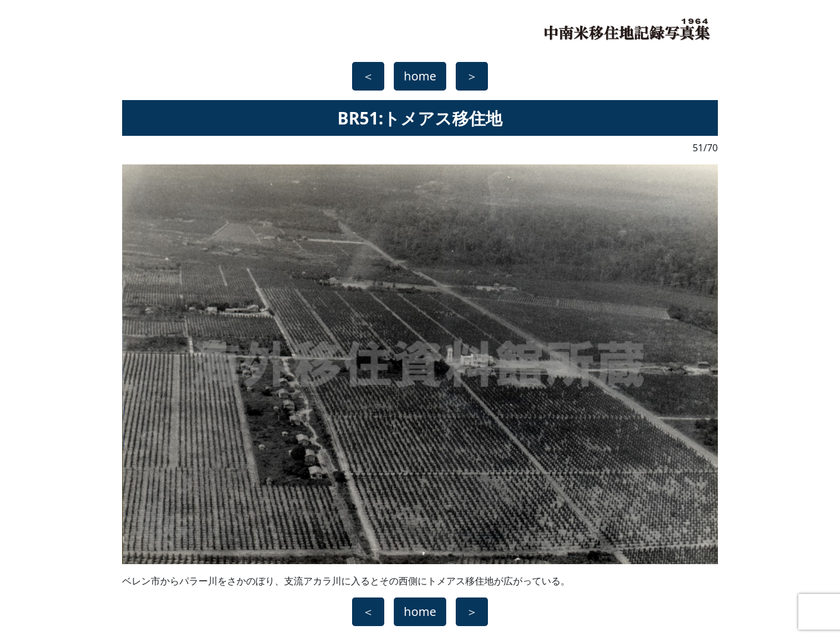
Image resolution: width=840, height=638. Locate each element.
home (420, 76)
